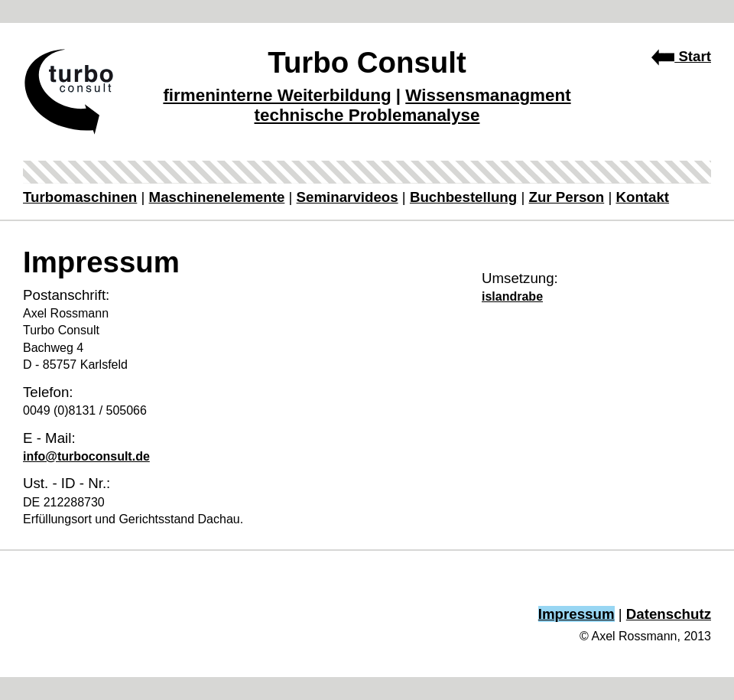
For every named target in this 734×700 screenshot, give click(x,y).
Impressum (576, 614)
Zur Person (566, 197)
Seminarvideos (348, 197)
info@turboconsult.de (86, 456)
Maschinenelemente (217, 197)
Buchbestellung (463, 197)
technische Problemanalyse (367, 115)
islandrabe (512, 296)
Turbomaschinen (80, 197)
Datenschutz (669, 614)
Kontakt (642, 197)
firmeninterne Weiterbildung (277, 95)
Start (681, 56)
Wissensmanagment (488, 95)
